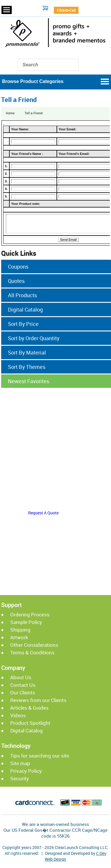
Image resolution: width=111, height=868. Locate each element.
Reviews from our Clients (38, 700)
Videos (18, 715)
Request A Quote (43, 513)
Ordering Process (30, 614)
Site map (20, 763)
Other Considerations (34, 645)
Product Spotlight (30, 723)
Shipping (20, 630)
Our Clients (23, 693)
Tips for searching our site (40, 756)
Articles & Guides (29, 708)
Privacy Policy (26, 771)
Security (20, 778)
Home (10, 113)
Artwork (19, 637)
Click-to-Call (66, 10)
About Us (21, 677)
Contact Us (23, 685)
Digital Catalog (27, 730)
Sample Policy (26, 622)
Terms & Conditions (32, 652)
